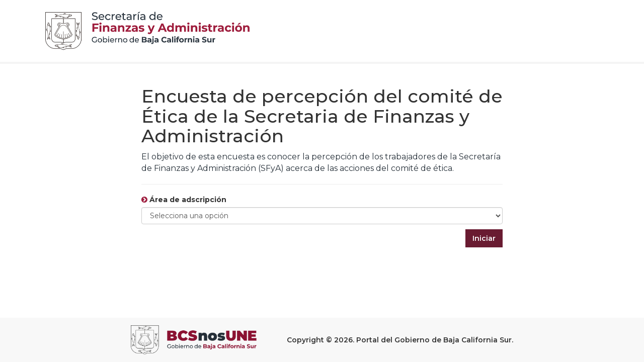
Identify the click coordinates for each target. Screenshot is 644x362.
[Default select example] (322, 216)
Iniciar (484, 238)
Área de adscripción (184, 200)
